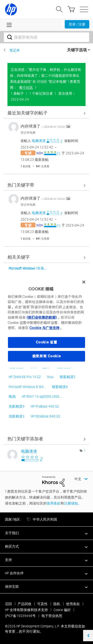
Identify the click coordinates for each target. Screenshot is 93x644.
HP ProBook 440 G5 (45, 406)
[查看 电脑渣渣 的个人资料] (39, 141)
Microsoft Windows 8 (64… (27, 387)
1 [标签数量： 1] (85, 450)
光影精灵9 (17, 406)
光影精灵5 (17, 416)
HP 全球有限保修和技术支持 (26, 610)
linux (50, 377)
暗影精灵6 (60, 387)
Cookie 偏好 (62, 610)
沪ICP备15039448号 (20, 616)
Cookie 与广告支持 (44, 328)
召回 (8, 604)
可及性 (42, 604)
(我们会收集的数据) (42, 317)
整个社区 (26, 87)
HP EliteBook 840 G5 (46, 416)
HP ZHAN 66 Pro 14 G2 (25, 377)
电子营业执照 (52, 616)
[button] (46, 533)
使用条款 (54, 503)
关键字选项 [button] (77, 50)
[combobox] (46, 37)
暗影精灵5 (68, 377)
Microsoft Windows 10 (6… (27, 268)
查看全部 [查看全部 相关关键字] (46, 258)
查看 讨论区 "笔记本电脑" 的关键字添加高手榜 (46, 439)
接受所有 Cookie (47, 356)
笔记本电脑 (28, 132)
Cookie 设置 (46, 342)
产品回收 (25, 604)
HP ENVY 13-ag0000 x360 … (42, 396)
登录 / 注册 (77, 24)
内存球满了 (44, 126)
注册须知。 (73, 503)
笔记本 (15, 50)
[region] (46, 322)
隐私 (57, 604)
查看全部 (46, 113)
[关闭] (84, 282)
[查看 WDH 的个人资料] (40, 153)
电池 (12, 396)
